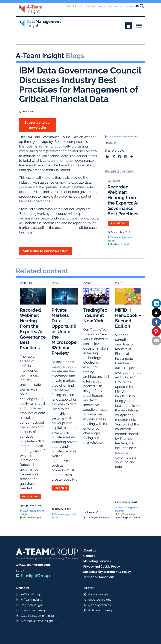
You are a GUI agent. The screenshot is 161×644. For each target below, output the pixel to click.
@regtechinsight (100, 600)
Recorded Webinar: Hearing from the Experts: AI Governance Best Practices (123, 200)
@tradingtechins (100, 605)
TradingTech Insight (95, 6)
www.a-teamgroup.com (33, 565)
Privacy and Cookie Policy (102, 567)
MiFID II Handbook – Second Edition (128, 318)
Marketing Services (97, 561)
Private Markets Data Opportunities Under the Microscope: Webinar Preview (65, 332)
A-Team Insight (31, 600)
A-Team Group (31, 594)
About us (90, 550)
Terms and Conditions (99, 577)
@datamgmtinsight (101, 610)
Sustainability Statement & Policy (107, 572)
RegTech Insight (74, 6)
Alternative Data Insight (37, 621)
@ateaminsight (99, 594)
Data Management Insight (122, 6)
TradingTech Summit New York (95, 315)
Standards (110, 143)
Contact (89, 556)
